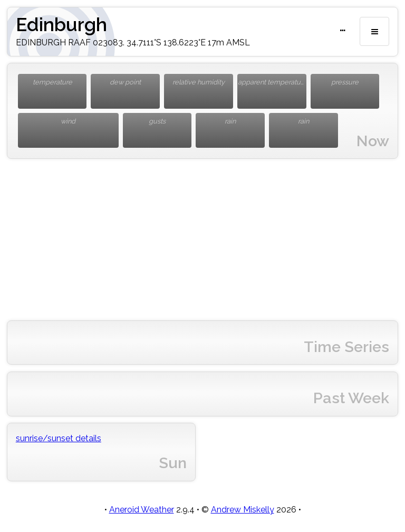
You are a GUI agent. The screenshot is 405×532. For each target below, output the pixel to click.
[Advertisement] (202, 240)
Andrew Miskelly (243, 510)
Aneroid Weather (142, 510)
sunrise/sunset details (59, 438)
